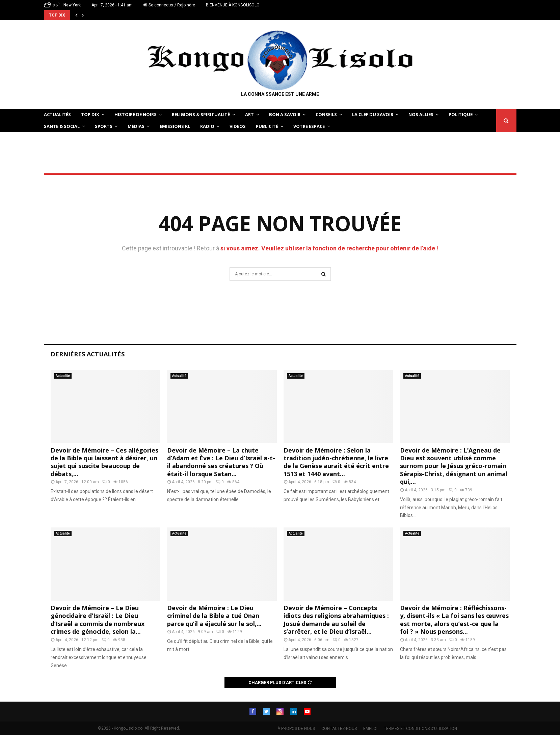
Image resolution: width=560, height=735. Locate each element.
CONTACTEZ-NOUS (339, 729)
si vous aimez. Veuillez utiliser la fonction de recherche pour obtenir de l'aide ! (329, 248)
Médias (136, 126)
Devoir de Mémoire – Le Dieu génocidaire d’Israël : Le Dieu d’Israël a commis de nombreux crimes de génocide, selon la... (98, 620)
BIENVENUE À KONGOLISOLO (233, 5)
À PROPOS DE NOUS (296, 729)
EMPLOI (370, 729)
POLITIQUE (461, 114)
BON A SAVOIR (285, 114)
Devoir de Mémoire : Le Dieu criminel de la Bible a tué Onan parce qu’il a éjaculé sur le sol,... (214, 616)
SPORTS (104, 126)
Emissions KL (175, 126)
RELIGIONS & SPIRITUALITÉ (201, 114)
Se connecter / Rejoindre (169, 5)
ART (249, 114)
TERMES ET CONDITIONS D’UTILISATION (420, 729)
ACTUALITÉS (57, 114)
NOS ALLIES (421, 114)
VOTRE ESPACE (309, 126)
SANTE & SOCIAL (62, 126)
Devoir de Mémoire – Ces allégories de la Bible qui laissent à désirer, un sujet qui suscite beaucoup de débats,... (104, 462)
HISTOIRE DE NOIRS (136, 114)
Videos (238, 126)
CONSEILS (326, 114)
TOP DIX (90, 114)
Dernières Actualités (88, 354)
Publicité (267, 126)
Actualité (63, 376)
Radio (207, 126)
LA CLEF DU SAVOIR (373, 114)
